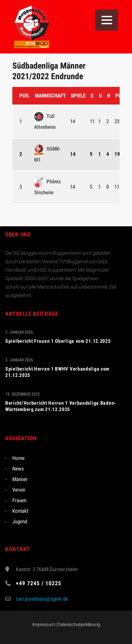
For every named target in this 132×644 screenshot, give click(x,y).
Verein (19, 490)
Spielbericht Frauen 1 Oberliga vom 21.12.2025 (58, 341)
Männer (20, 479)
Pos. (25, 96)
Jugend (20, 522)
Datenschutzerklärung (78, 624)
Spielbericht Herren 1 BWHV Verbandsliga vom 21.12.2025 (57, 372)
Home (18, 458)
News (18, 469)
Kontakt (20, 511)
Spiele (78, 96)
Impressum (44, 624)
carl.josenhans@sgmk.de (42, 599)
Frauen (19, 500)
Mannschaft (50, 96)
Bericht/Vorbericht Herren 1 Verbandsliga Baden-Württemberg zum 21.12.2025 (61, 406)
